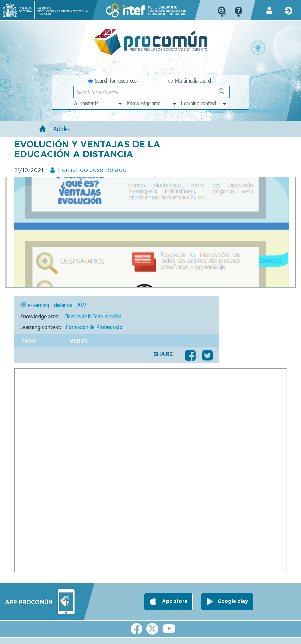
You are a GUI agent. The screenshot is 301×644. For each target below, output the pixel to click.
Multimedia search (191, 81)
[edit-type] (98, 103)
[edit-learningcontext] (204, 103)
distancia (63, 305)
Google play (233, 601)
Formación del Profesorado (94, 327)
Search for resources (112, 81)
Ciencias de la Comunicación (93, 316)
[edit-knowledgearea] (152, 103)
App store (174, 601)
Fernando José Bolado (92, 170)
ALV (82, 305)
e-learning (38, 305)
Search (225, 94)
